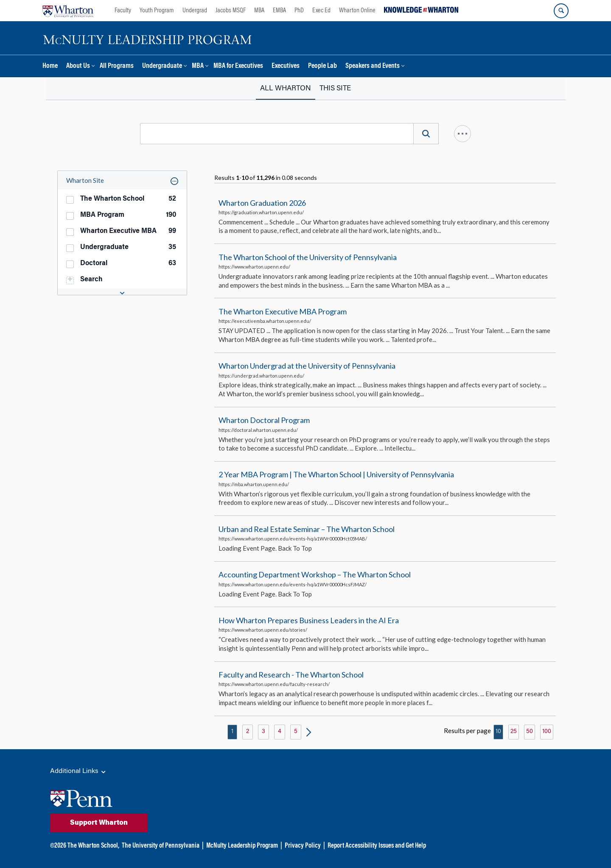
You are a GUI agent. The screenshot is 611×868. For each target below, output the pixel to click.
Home (50, 66)
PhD (299, 11)
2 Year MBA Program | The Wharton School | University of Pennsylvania (336, 475)
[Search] (426, 134)
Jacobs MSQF (231, 11)
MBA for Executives (238, 66)
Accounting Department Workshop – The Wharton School (315, 574)
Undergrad (195, 11)
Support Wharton (99, 823)
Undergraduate (162, 66)
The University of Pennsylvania (161, 846)
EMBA (279, 11)
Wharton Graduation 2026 (262, 203)
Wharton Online (357, 11)
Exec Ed (321, 11)
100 (547, 732)
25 (514, 732)
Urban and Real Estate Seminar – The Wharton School (307, 529)
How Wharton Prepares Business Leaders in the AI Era (309, 620)
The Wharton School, (93, 846)
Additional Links (78, 772)
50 (530, 732)
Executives (286, 66)
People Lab (322, 66)
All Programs (117, 66)
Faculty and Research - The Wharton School (291, 675)
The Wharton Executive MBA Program (283, 311)
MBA (259, 11)
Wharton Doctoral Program (264, 420)
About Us (78, 66)
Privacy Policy (303, 846)
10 (498, 732)
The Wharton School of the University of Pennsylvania (308, 257)
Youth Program (157, 11)
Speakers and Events (373, 66)
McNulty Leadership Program (242, 846)
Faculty (123, 11)
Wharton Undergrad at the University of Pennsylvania (307, 366)
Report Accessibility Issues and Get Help (377, 846)
